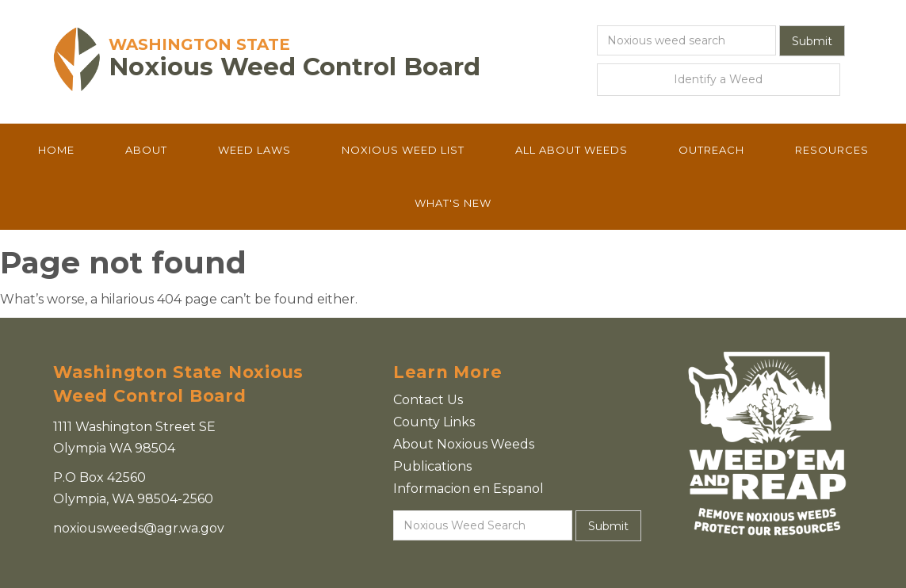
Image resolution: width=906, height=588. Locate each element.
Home (56, 150)
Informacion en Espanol (468, 489)
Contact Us (428, 400)
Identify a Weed (718, 79)
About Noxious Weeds (464, 444)
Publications (432, 466)
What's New (453, 203)
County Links (434, 422)
